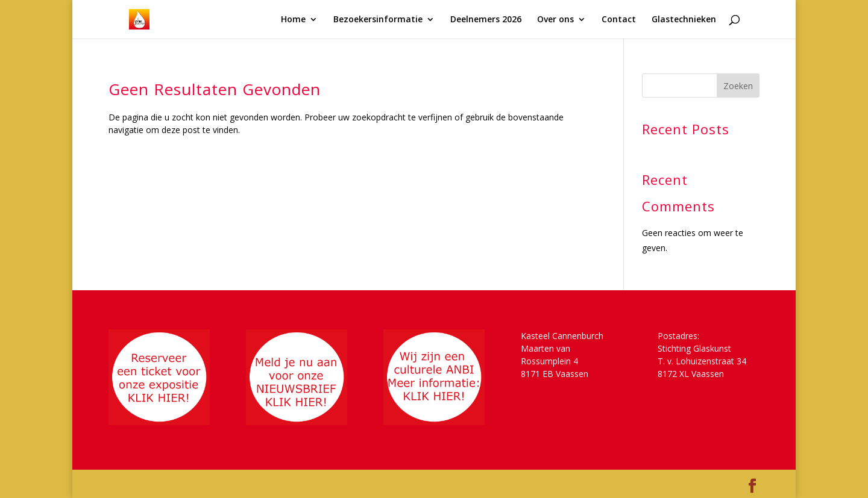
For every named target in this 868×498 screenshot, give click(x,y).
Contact (619, 20)
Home (293, 20)
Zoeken (738, 86)
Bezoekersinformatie (378, 20)
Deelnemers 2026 (486, 20)
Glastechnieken (684, 20)
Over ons (555, 20)
